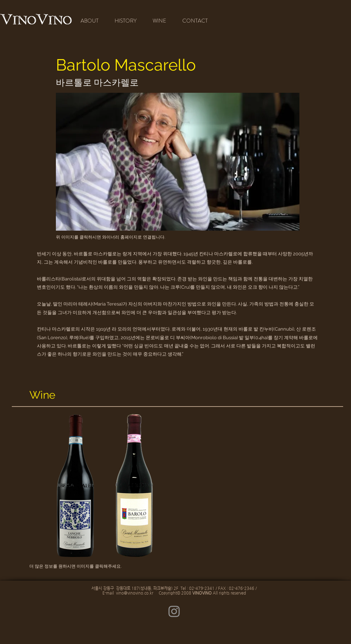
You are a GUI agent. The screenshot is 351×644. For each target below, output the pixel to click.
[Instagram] (174, 611)
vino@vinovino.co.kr (135, 593)
